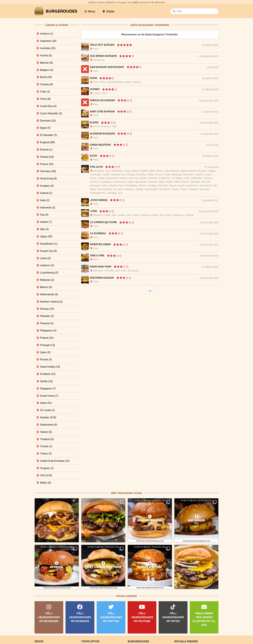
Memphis (153, 182)
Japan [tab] (46, 236)
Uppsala (193, 189)
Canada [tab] (46, 84)
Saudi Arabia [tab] (50, 367)
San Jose (118, 189)
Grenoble (109, 271)
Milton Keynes (182, 182)
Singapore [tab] (48, 389)
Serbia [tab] (46, 381)
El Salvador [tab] (49, 135)
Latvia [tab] (45, 258)
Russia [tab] (46, 359)
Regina (173, 185)
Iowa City (133, 178)
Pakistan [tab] (47, 316)
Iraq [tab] (44, 215)
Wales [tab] (46, 483)
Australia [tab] (48, 48)
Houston (123, 178)
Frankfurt (199, 175)
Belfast (145, 171)
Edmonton (188, 175)
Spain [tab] (46, 403)
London (97, 93)
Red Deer (163, 185)
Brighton (184, 171)
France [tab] (47, 164)
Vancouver (204, 189)
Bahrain (136, 171)
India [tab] (45, 200)
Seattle (140, 189)
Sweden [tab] (48, 417)
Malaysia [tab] (47, 280)
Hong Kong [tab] (48, 178)
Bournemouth (172, 171)
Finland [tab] (47, 157)
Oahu (105, 185)
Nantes (136, 215)
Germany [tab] (48, 171)
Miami (162, 182)
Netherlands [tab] (49, 294)
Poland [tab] (47, 338)
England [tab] (47, 142)
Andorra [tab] (47, 34)
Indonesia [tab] (48, 208)
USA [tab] (46, 475)
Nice (162, 215)
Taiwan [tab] (46, 432)
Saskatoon (129, 189)
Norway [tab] (47, 309)
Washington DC (98, 193)
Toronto (175, 189)
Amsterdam (117, 171)
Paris (96, 49)
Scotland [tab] (48, 374)
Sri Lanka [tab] (47, 410)
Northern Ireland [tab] (51, 302)
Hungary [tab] (47, 186)
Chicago (130, 175)
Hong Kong (112, 178)
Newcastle (95, 185)
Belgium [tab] (47, 70)
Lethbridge (196, 178)
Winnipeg (112, 193)
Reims (103, 82)
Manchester (141, 182)
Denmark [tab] (48, 121)
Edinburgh (177, 175)
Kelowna (153, 178)
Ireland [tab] (46, 222)
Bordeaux (98, 215)
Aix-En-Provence (102, 126)
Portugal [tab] (48, 345)
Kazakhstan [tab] (49, 244)
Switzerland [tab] (49, 425)
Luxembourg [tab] (49, 273)
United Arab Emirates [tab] (55, 461)
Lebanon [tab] (47, 265)
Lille (114, 215)
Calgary (212, 171)
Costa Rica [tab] (48, 106)
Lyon (129, 215)
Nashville (195, 182)
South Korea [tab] (49, 396)
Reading (152, 185)
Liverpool (208, 178)
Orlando (113, 185)
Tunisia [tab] (46, 446)
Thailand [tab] (47, 439)
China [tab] (45, 99)
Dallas (151, 175)
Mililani (170, 182)
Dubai (167, 175)
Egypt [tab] (45, 128)
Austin (127, 171)
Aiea (107, 171)
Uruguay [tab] (47, 468)
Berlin (152, 171)
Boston (160, 171)
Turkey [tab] (46, 454)
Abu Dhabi (99, 171)
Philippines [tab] (48, 331)
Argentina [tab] (48, 41)
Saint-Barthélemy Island (120, 82)
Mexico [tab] (46, 287)
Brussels (202, 171)
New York (206, 182)
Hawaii (101, 178)
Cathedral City (118, 175)
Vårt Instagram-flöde (126, 493)
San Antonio (206, 185)
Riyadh (181, 185)
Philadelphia (131, 185)
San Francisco (104, 189)
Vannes (137, 82)
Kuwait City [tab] (48, 251)
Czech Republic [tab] (51, 113)
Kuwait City (164, 178)
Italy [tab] (44, 229)
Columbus (141, 175)
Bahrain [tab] (46, 63)
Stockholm (165, 189)
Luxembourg (119, 182)
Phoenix (143, 185)
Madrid (130, 182)
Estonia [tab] (46, 150)
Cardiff (106, 175)
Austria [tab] (46, 55)
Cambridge (96, 175)
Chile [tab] (45, 92)
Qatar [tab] (45, 352)
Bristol (193, 171)
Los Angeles (105, 182)
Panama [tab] (47, 323)
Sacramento (192, 185)
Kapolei (143, 178)
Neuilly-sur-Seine (150, 215)
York (120, 193)
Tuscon (184, 189)
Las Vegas (176, 178)
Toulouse (189, 215)
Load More (150, 290)
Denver (159, 175)
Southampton (151, 189)
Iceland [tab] (46, 193)
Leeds (186, 178)
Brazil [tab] (46, 77)
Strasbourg (99, 60)
